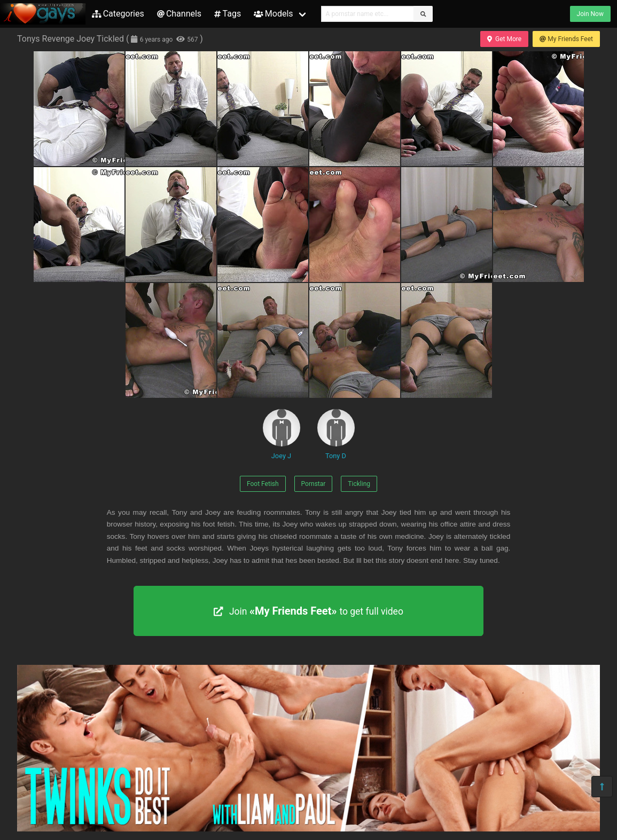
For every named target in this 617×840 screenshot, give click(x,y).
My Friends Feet (566, 39)
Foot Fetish (263, 484)
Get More (504, 39)
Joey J (282, 434)
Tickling (359, 484)
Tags (228, 14)
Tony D (336, 434)
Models (273, 14)
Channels (179, 14)
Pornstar (314, 484)
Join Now (590, 14)
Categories (118, 14)
